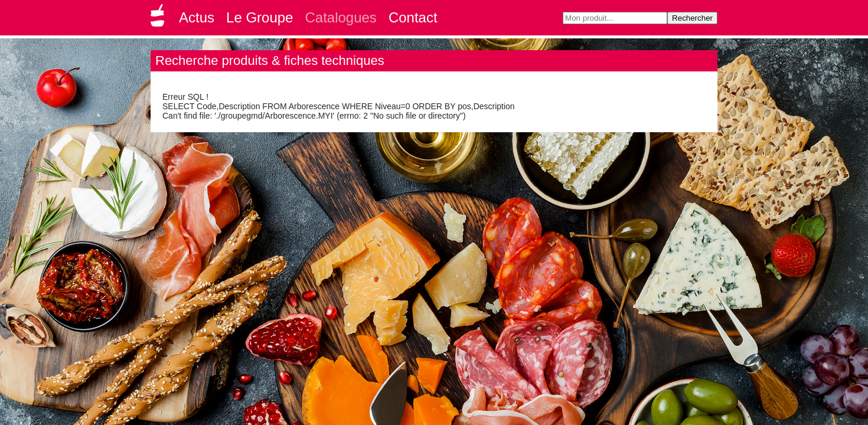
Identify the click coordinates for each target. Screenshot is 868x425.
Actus (197, 17)
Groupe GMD (159, 19)
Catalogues (340, 17)
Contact (413, 17)
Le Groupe (260, 17)
